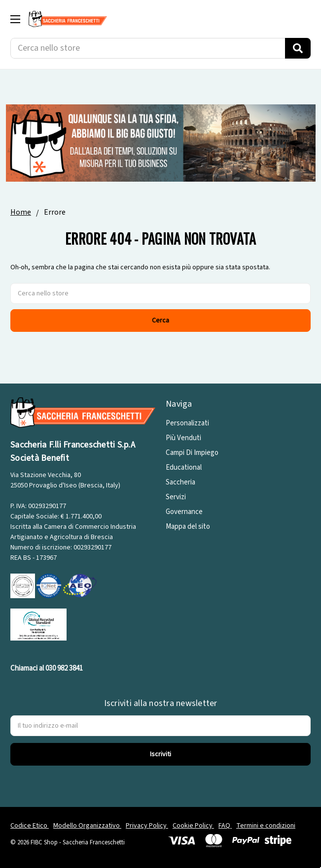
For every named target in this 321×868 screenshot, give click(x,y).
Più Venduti (183, 438)
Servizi (176, 497)
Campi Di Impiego (192, 453)
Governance (184, 512)
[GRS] (38, 624)
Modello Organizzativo (87, 826)
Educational (184, 467)
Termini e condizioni (266, 826)
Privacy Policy (147, 826)
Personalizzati (187, 423)
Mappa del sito (188, 527)
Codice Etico (30, 826)
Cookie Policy (193, 826)
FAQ (225, 826)
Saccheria (180, 482)
